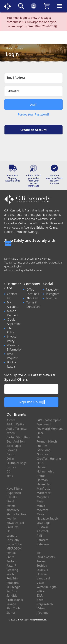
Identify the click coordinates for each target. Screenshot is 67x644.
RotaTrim (13, 578)
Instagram (53, 294)
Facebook (52, 290)
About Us (32, 298)
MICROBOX (14, 548)
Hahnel (42, 467)
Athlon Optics (15, 424)
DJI (8, 471)
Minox (41, 506)
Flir (39, 437)
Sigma (11, 613)
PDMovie (43, 527)
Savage (11, 604)
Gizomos (43, 454)
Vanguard (43, 578)
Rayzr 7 (11, 566)
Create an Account (33, 130)
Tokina (41, 561)
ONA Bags (44, 523)
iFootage (43, 613)
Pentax (11, 553)
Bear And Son (16, 441)
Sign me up (32, 402)
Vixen (40, 583)
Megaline (43, 497)
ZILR (40, 596)
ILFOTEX (12, 497)
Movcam (43, 510)
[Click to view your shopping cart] (47, 6)
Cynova (11, 467)
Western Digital (47, 587)
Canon (11, 454)
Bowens (12, 450)
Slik (39, 553)
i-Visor (41, 608)
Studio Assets (46, 557)
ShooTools (13, 608)
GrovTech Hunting (49, 459)
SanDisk (12, 591)
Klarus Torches (16, 514)
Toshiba (42, 566)
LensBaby (13, 540)
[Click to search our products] (21, 6)
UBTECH (42, 570)
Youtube (51, 298)
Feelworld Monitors (50, 429)
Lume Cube (14, 544)
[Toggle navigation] (60, 9)
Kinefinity (13, 510)
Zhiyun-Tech (45, 604)
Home (9, 48)
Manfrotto (44, 489)
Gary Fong (44, 450)
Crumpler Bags (16, 463)
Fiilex (40, 433)
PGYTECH (43, 531)
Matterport (44, 493)
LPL (9, 531)
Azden (11, 433)
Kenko (11, 506)
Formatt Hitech (47, 441)
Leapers (12, 536)
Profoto (11, 561)
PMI (39, 536)
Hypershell (14, 493)
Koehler (12, 518)
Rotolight (13, 583)
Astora (11, 420)
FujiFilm (42, 446)
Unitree (42, 574)
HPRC (41, 463)
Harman (42, 480)
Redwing (12, 570)
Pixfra (10, 557)
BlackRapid (14, 446)
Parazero (43, 540)
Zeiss (40, 600)
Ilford (10, 501)
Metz (40, 501)
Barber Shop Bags (18, 437)
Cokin (10, 459)
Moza (40, 514)
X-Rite (41, 591)
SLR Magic (13, 587)
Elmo (10, 476)
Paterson (43, 544)
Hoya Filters (14, 489)
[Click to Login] (34, 6)
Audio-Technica (17, 429)
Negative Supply (48, 518)
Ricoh (10, 574)
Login (21, 48)
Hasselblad (44, 484)
